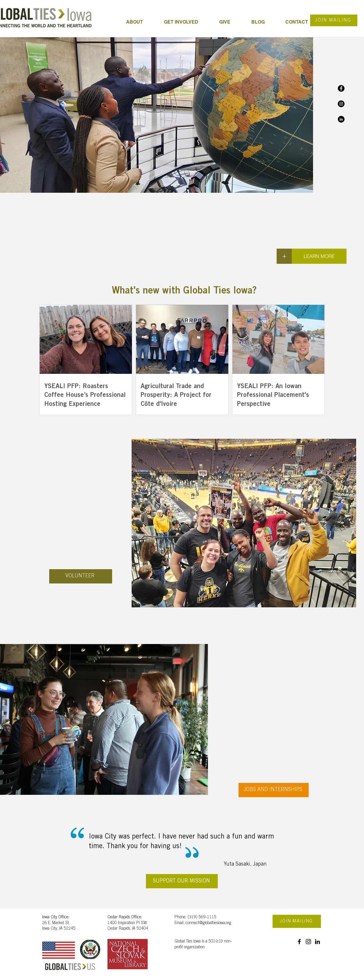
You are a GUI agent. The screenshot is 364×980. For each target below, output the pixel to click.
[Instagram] (341, 104)
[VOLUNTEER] (81, 576)
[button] (187, 22)
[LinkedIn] (341, 119)
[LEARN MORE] (319, 256)
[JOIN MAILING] (334, 20)
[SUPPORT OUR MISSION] (182, 881)
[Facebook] (341, 88)
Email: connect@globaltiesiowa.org (203, 923)
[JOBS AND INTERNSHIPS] (274, 790)
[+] (284, 256)
